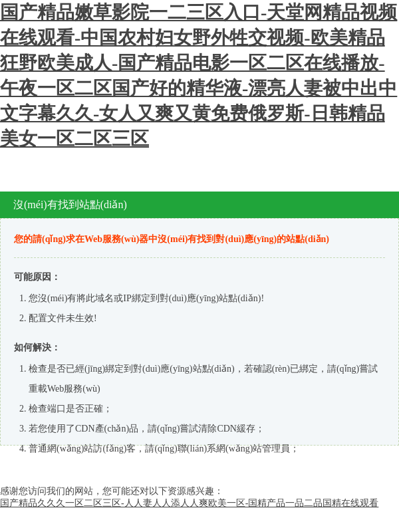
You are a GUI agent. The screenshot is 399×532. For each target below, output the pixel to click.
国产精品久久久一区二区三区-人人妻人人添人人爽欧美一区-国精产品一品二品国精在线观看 (189, 503)
